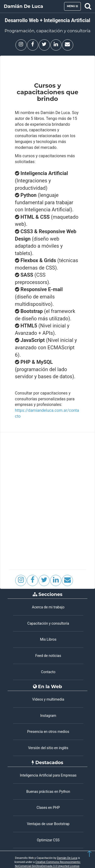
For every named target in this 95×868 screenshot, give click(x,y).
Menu (74, 7)
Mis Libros (48, 639)
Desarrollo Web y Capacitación (34, 858)
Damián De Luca (23, 6)
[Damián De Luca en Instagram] (21, 45)
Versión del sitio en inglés (48, 748)
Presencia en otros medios (48, 732)
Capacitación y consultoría (48, 623)
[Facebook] (33, 45)
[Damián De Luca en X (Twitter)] (44, 45)
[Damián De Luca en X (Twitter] (44, 580)
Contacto (48, 672)
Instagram (48, 716)
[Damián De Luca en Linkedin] (56, 45)
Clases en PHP (48, 808)
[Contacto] (68, 45)
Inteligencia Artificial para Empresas (48, 775)
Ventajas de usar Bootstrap (48, 824)
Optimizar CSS (48, 840)
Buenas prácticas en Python (48, 792)
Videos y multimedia (48, 699)
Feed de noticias (48, 656)
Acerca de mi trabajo (48, 607)
